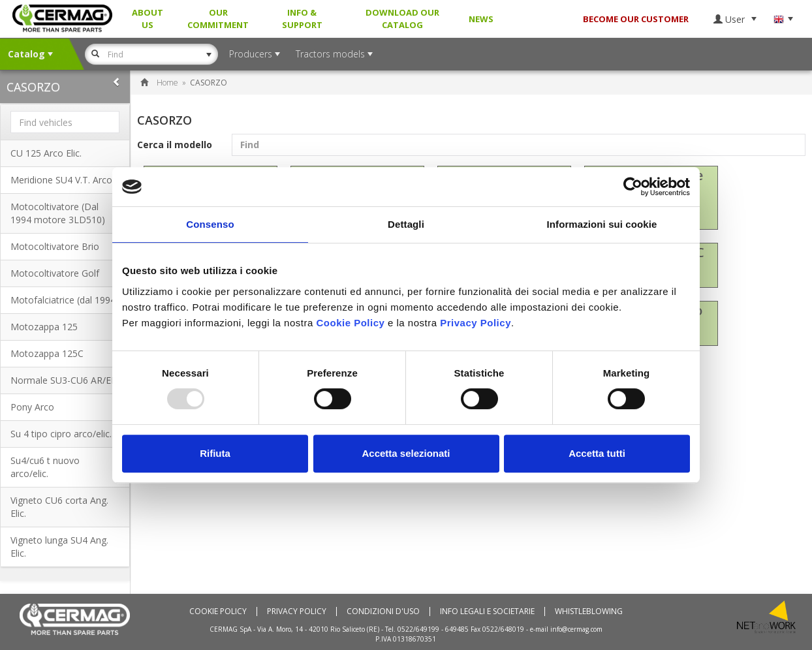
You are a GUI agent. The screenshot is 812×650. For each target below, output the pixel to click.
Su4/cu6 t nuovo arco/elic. (45, 467)
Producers (255, 54)
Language (783, 19)
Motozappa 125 (44, 327)
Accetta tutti (597, 453)
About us (148, 19)
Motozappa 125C (47, 353)
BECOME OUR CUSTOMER (636, 19)
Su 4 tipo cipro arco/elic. (61, 434)
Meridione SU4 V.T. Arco (61, 180)
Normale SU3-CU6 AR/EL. (64, 380)
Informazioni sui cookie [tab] (602, 224)
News (481, 19)
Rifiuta (215, 453)
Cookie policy (218, 611)
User (735, 19)
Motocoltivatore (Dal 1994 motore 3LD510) (58, 213)
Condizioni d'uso (383, 611)
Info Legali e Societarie (487, 611)
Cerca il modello (471, 145)
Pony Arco (32, 407)
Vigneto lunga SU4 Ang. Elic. (59, 547)
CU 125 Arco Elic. (46, 153)
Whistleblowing (589, 611)
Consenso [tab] (210, 224)
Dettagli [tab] (406, 224)
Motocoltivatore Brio (55, 246)
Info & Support (302, 19)
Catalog (30, 54)
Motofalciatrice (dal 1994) (65, 300)
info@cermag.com (576, 629)
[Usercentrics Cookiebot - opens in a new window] (633, 187)
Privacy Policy (297, 611)
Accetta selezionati (406, 453)
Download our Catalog (402, 19)
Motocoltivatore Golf (55, 273)
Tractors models (334, 54)
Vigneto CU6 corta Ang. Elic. (59, 507)
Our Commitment (218, 19)
